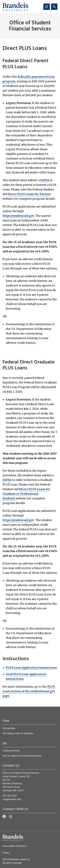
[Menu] (47, 7)
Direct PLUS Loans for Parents (29, 194)
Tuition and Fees (11, 751)
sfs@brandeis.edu (12, 799)
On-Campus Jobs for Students (18, 734)
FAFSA (45, 180)
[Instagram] (11, 816)
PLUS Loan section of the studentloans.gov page (29, 691)
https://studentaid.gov (18, 216)
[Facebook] (4, 816)
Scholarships (9, 728)
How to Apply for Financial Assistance (22, 756)
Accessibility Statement (15, 846)
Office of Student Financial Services (30, 26)
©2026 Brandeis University (16, 860)
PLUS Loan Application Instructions (31, 668)
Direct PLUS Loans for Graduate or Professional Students (26, 494)
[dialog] (50, 858)
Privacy (6, 853)
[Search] (54, 7)
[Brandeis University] (15, 7)
